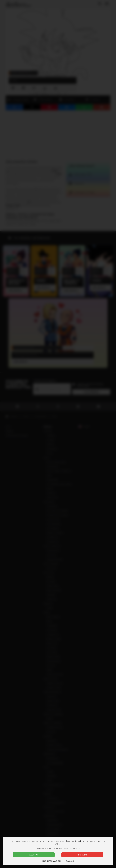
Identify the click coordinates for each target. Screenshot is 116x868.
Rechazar (82, 855)
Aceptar (34, 855)
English (70, 861)
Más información (52, 861)
